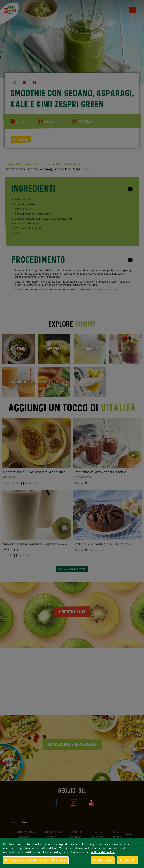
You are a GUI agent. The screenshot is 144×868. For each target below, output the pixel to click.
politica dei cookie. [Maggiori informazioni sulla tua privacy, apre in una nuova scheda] (103, 852)
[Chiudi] (139, 843)
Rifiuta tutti (128, 860)
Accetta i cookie (103, 860)
